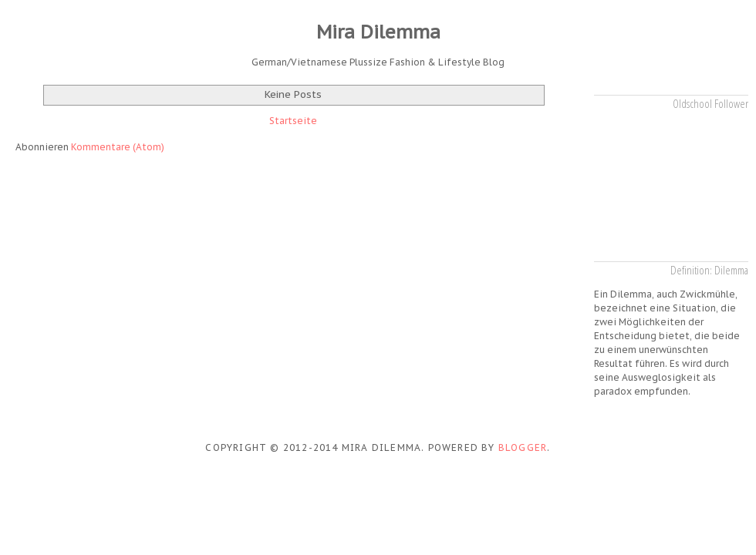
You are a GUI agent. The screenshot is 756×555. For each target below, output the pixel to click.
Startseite (293, 121)
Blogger (523, 447)
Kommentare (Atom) (118, 147)
